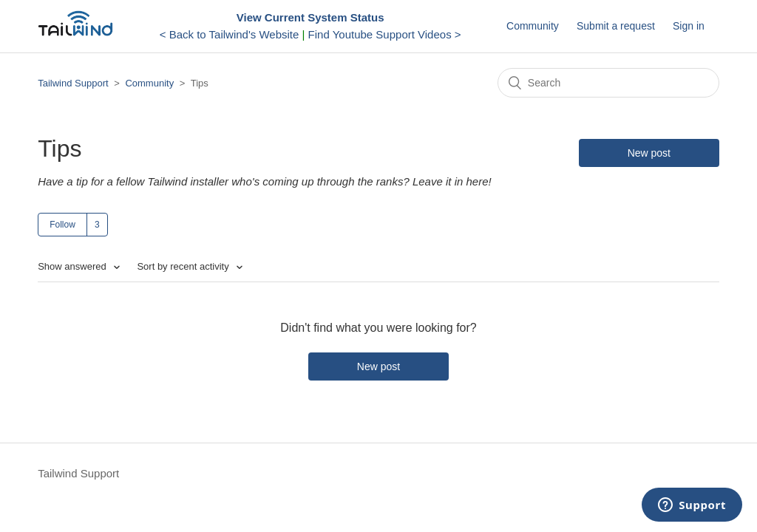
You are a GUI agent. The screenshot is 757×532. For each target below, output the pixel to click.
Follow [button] (62, 225)
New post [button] (649, 153)
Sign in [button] (689, 26)
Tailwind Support (73, 83)
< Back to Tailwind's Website (230, 34)
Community (533, 26)
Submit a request (616, 26)
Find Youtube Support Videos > (385, 34)
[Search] (608, 83)
